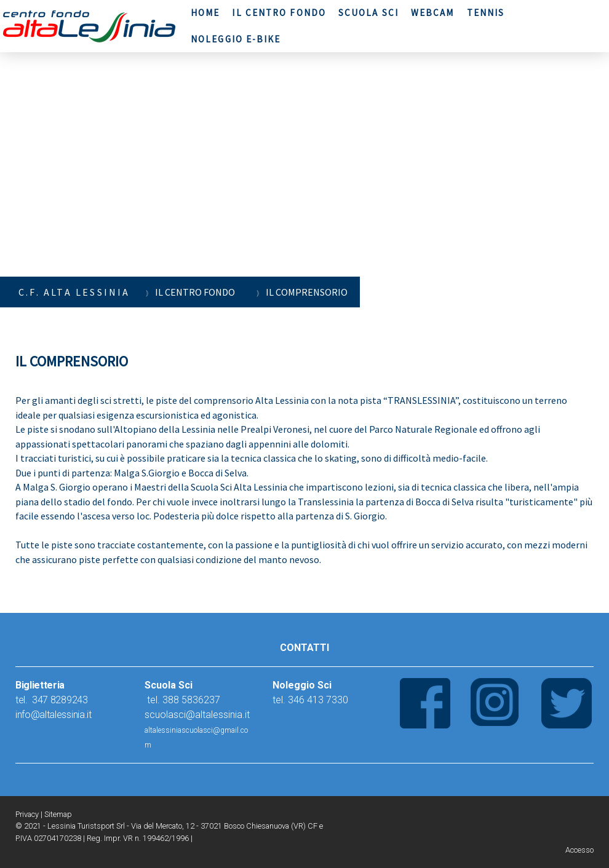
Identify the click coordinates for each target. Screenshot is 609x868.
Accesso (579, 850)
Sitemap (58, 814)
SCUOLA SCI (368, 13)
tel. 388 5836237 (182, 700)
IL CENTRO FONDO (279, 13)
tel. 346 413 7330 (310, 700)
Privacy (27, 814)
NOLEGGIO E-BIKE (236, 39)
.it (88, 715)
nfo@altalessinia (51, 715)
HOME (205, 13)
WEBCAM (433, 13)
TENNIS (486, 13)
